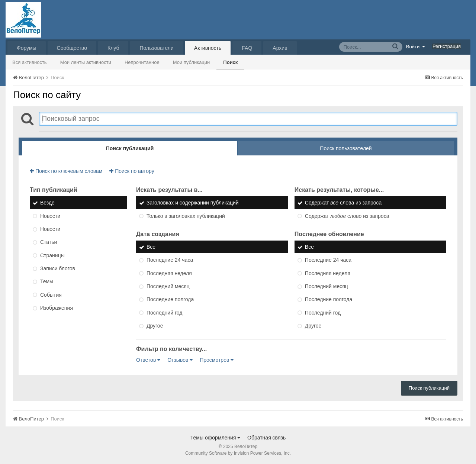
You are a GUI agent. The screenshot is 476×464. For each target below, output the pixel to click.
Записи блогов (58, 268)
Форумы (27, 48)
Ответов (148, 360)
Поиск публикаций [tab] (130, 148)
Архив (280, 48)
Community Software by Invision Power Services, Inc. (238, 453)
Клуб (113, 48)
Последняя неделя (169, 273)
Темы (47, 282)
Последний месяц (168, 286)
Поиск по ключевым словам (66, 171)
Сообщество (72, 48)
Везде (47, 203)
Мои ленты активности (86, 62)
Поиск (230, 62)
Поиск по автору (132, 171)
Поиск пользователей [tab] (346, 148)
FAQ (247, 48)
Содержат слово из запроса (347, 216)
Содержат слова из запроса (343, 203)
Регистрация (447, 46)
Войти (416, 46)
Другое (155, 326)
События (51, 295)
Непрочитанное (142, 62)
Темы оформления (216, 438)
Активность (208, 48)
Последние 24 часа (170, 260)
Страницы (52, 255)
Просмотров (217, 360)
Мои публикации (192, 62)
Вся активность (30, 62)
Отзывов (180, 360)
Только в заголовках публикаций (186, 216)
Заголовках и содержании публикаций (193, 203)
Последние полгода (170, 300)
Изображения (57, 308)
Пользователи (156, 48)
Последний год (164, 313)
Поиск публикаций (429, 388)
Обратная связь (266, 438)
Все (151, 247)
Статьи (49, 242)
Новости (50, 216)
